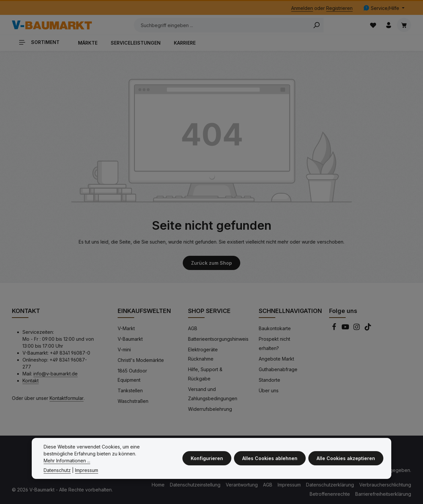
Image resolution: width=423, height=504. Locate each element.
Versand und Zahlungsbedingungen (213, 394)
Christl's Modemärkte (141, 360)
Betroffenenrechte (330, 494)
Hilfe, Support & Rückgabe (205, 374)
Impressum (289, 485)
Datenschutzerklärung (330, 485)
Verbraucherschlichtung (385, 485)
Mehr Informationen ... (67, 463)
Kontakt (31, 381)
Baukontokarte (275, 328)
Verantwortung (242, 485)
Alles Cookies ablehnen (270, 461)
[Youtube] (346, 329)
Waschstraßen (133, 401)
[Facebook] (335, 329)
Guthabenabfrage (278, 369)
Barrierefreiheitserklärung (383, 494)
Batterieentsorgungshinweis (218, 339)
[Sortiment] (42, 42)
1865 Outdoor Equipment (132, 375)
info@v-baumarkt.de (56, 374)
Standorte (269, 380)
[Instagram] (357, 329)
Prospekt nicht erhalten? (274, 344)
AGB (193, 328)
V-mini (124, 349)
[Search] (316, 25)
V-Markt (126, 328)
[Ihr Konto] (388, 25)
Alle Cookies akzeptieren (346, 461)
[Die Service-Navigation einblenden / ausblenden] (384, 8)
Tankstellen (130, 390)
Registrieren (339, 8)
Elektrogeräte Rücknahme (203, 354)
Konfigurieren (207, 461)
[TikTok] (368, 329)
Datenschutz (57, 472)
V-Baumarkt (130, 339)
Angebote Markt (276, 359)
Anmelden (302, 8)
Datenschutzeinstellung (195, 485)
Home (158, 485)
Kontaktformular (67, 398)
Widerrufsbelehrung (210, 409)
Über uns (269, 390)
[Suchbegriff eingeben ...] (222, 25)
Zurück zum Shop (211, 263)
